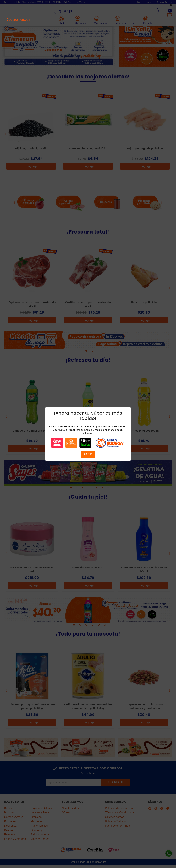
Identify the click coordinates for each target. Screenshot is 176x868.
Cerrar (88, 454)
